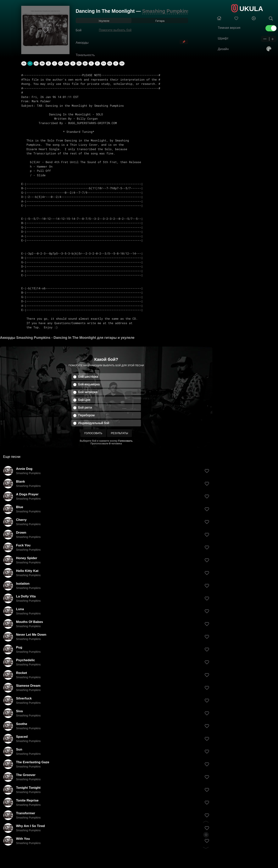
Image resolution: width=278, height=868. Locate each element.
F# (104, 63)
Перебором (86, 415)
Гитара (160, 21)
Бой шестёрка (88, 377)
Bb (42, 63)
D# (79, 63)
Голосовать (93, 433)
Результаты (119, 433)
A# (36, 63)
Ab (24, 63)
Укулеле (104, 21)
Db (67, 63)
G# (122, 63)
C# (61, 63)
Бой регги (85, 408)
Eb (85, 63)
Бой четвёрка (88, 392)
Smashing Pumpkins (166, 11)
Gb (110, 63)
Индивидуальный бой (94, 423)
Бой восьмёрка (89, 384)
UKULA (251, 9)
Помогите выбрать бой (115, 30)
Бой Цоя (84, 400)
